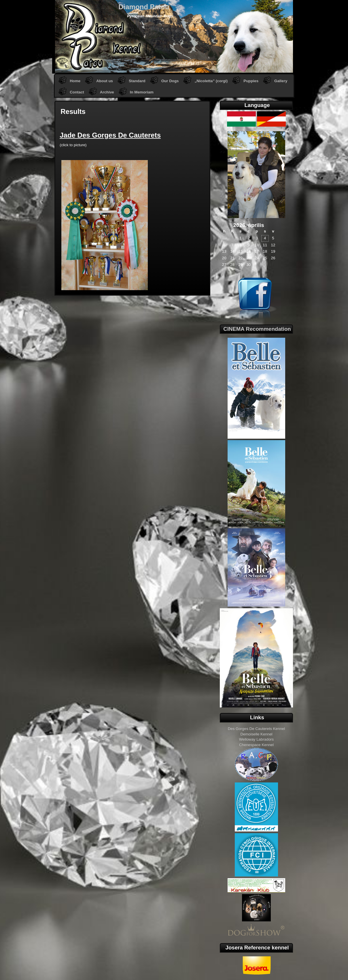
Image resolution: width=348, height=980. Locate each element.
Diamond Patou (144, 7)
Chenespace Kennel (256, 745)
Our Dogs (170, 81)
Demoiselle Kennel (256, 734)
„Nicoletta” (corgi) (211, 81)
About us (105, 81)
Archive (107, 92)
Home (75, 81)
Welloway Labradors (257, 739)
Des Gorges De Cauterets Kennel (257, 729)
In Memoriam (142, 92)
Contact (77, 92)
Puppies (251, 81)
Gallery (281, 81)
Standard (137, 81)
